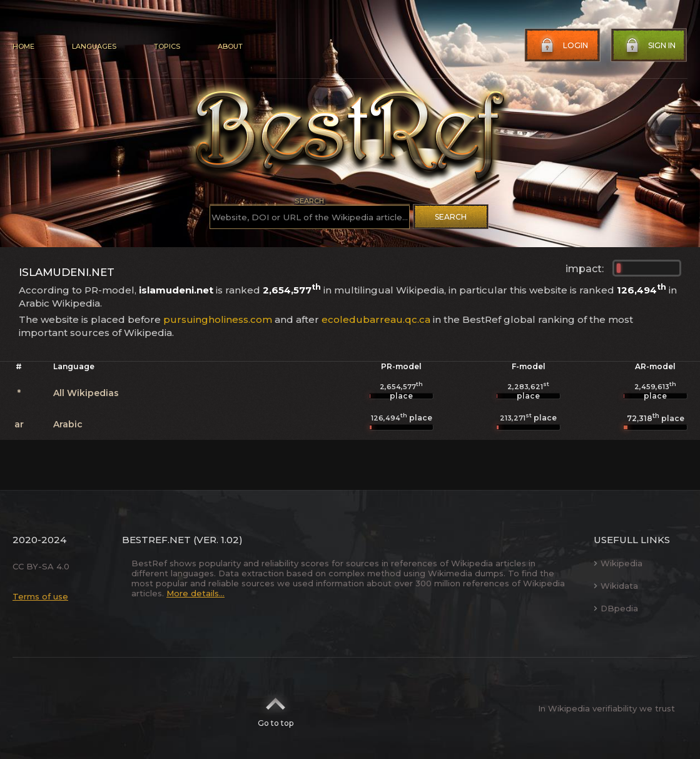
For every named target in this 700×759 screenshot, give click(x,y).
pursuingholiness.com (218, 319)
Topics (167, 46)
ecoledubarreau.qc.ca (376, 319)
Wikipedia (618, 563)
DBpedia (616, 608)
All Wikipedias (86, 393)
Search (451, 217)
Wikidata (616, 586)
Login (563, 46)
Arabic (68, 424)
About (230, 46)
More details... (195, 593)
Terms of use (40, 596)
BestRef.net (156, 540)
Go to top (276, 708)
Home (23, 46)
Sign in (649, 46)
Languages (94, 46)
